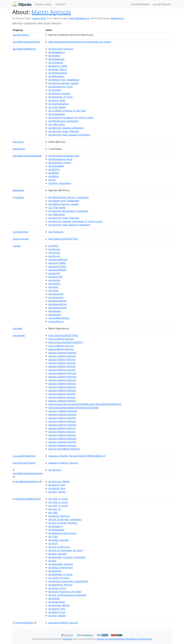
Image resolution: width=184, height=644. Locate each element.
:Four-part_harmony (61, 49)
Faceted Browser (140, 4)
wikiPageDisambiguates (28, 473)
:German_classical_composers (66, 128)
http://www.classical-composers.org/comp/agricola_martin (80, 42)
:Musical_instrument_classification (68, 581)
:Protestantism (58, 73)
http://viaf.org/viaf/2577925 (63, 239)
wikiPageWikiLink (24, 49)
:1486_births (57, 124)
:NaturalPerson (58, 260)
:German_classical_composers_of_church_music (75, 221)
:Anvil (53, 543)
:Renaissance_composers (63, 121)
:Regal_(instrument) (60, 568)
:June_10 (54, 509)
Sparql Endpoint (161, 4)
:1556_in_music (58, 502)
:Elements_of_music (60, 97)
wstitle (19, 190)
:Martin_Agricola (63, 463)
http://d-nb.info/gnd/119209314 (65, 342)
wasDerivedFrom (24, 456)
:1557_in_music (58, 506)
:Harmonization (58, 104)
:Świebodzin (56, 59)
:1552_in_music (58, 499)
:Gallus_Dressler (59, 540)
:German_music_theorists (64, 131)
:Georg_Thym (57, 588)
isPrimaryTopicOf (24, 463)
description (21, 35)
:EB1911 (54, 170)
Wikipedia (67, 639)
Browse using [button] (43, 4)
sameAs (21, 239)
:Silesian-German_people (63, 83)
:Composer (56, 63)
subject (18, 197)
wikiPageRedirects (27, 481)
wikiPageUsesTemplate (27, 156)
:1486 (53, 513)
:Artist (53, 287)
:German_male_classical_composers (69, 135)
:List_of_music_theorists (63, 523)
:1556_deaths (57, 107)
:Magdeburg (57, 52)
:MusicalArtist (57, 301)
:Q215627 (57, 266)
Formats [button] (60, 4)
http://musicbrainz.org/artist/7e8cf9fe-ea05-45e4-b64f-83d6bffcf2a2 (85, 404)
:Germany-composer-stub (64, 156)
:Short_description (60, 183)
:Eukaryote (56, 294)
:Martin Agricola (61, 339)
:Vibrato (54, 598)
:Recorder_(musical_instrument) (67, 557)
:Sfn (52, 180)
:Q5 (54, 273)
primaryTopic (24, 623)
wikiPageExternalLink (26, 42)
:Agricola (55, 470)
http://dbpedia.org (79, 18)
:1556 (53, 537)
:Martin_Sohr (57, 485)
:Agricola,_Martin (59, 481)
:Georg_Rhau (57, 100)
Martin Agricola (51, 12)
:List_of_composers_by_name (65, 550)
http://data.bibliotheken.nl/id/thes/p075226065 (74, 408)
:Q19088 (57, 263)
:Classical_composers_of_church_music (71, 118)
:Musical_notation (59, 93)
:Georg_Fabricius (59, 516)
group (18, 142)
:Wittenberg (56, 76)
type (17, 246)
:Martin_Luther (58, 66)
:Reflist (54, 176)
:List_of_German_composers (65, 519)
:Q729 (55, 277)
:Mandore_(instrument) (62, 533)
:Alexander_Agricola (61, 564)
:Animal (54, 280)
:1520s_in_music (59, 578)
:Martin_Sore (57, 488)
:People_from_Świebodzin (64, 80)
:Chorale (54, 90)
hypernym (21, 232)
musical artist (39, 18)
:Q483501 (57, 270)
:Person (54, 249)
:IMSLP (54, 173)
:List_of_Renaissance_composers (67, 595)
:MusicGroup (59, 318)
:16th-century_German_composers (69, 197)
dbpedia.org (117, 18)
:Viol (52, 561)
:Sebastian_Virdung (60, 585)
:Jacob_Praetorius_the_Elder (65, 592)
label (18, 328)
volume (19, 149)
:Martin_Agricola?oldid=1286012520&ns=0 (77, 456)
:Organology (57, 114)
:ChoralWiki (56, 166)
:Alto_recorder (58, 554)
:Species (54, 311)
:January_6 (55, 526)
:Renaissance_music (61, 87)
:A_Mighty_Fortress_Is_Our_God (67, 111)
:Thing (53, 246)
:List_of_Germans (59, 547)
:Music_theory (57, 69)
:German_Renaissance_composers (68, 211)
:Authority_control (60, 163)
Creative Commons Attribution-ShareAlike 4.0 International (124, 639)
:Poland (54, 56)
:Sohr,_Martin (57, 492)
